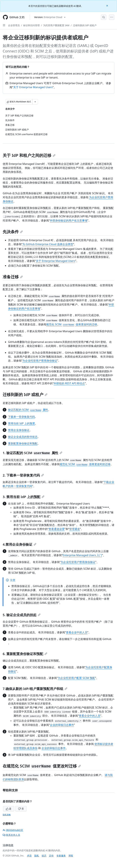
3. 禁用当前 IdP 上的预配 (24, 497)
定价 (51, 856)
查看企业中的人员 (77, 632)
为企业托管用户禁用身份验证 (40, 361)
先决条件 (13, 232)
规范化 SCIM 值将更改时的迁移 (72, 324)
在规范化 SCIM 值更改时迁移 (42, 766)
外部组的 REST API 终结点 (69, 383)
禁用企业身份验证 (19, 430)
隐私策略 (7, 815)
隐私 (37, 856)
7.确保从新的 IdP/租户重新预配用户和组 (35, 689)
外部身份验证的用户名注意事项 (69, 220)
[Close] (107, 5)
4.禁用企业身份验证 (19, 544)
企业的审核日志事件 (62, 725)
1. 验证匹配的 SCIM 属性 (32, 453)
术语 (29, 856)
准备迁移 (13, 277)
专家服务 (61, 856)
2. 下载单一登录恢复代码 (23, 475)
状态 (44, 856)
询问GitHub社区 (13, 830)
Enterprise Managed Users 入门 (82, 555)
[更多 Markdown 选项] (35, 102)
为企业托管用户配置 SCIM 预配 (76, 678)
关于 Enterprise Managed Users (33, 87)
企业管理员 (14, 25)
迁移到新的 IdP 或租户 (85, 25)
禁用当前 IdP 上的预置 (22, 423)
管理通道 (74, 529)
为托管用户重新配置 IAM (56, 25)
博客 (71, 856)
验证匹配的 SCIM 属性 (28, 410)
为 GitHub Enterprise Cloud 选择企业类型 (48, 244)
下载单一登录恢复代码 (21, 417)
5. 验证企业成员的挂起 (22, 615)
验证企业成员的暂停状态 (23, 437)
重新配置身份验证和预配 (23, 443)
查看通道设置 (57, 529)
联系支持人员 (11, 835)
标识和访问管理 (31, 25)
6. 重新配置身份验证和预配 (25, 654)
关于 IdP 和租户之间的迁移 (29, 155)
